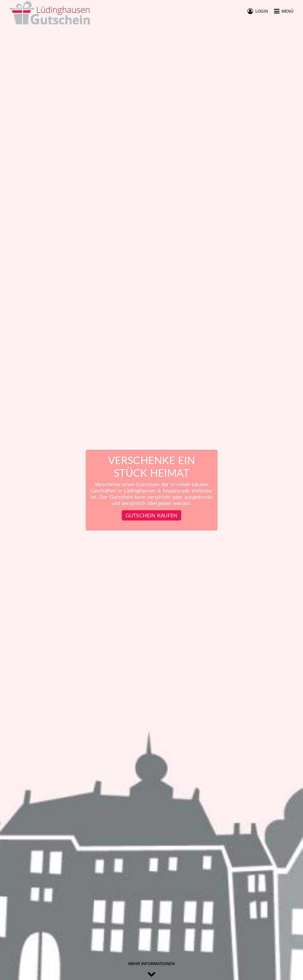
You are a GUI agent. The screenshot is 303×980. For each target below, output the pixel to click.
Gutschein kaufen (151, 515)
